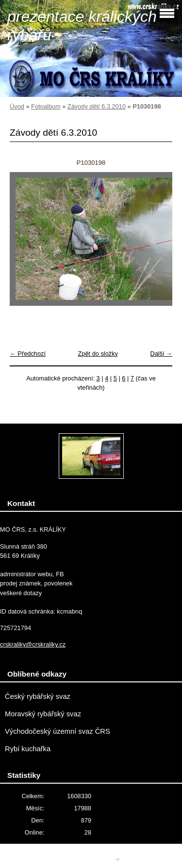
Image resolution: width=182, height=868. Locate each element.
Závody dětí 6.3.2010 (97, 106)
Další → (161, 354)
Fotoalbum (46, 106)
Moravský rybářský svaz (43, 714)
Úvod (17, 106)
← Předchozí (28, 354)
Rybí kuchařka (28, 749)
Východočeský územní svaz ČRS (58, 731)
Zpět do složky (98, 354)
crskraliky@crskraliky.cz (33, 644)
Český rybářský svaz (38, 696)
